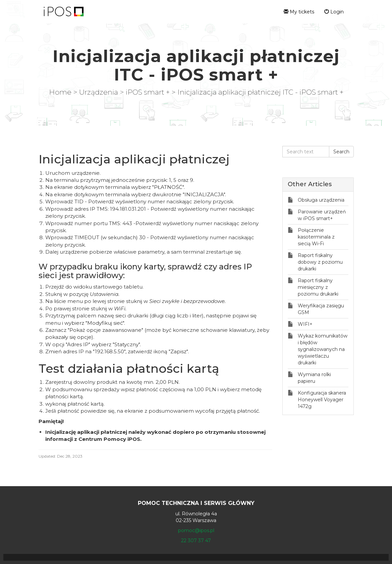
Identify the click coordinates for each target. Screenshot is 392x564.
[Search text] (306, 152)
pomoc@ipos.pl (196, 530)
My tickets (299, 12)
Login (334, 12)
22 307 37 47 (196, 541)
